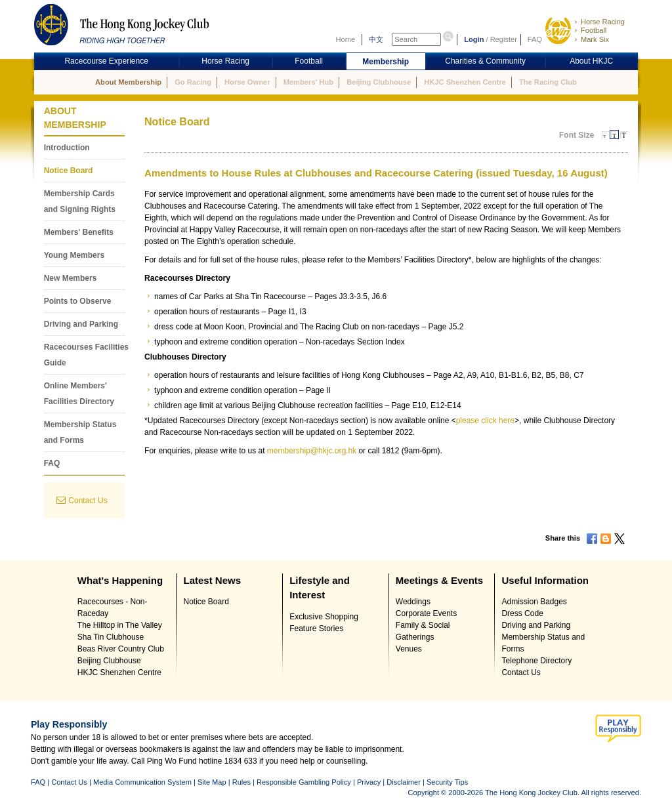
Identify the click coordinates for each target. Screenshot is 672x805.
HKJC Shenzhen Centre (465, 82)
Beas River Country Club (121, 649)
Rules (242, 782)
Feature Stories (316, 629)
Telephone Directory (536, 661)
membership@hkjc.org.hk (312, 451)
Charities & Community (485, 61)
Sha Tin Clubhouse (111, 637)
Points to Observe (78, 301)
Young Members (74, 255)
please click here (485, 421)
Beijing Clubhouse (379, 82)
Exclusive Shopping (324, 617)
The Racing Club (548, 82)
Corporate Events (426, 613)
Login (474, 39)
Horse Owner (247, 82)
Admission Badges (534, 602)
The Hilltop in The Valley (120, 625)
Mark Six (595, 39)
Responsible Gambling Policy (304, 782)
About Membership (128, 82)
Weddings (413, 602)
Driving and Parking (81, 324)
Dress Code (522, 613)
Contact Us (88, 501)
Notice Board (69, 171)
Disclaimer (404, 782)
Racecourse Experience (106, 61)
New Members (71, 278)
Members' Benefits (79, 232)
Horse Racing (603, 22)
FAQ (535, 39)
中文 (376, 39)
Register (504, 39)
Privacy (369, 782)
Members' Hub (308, 82)
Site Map (212, 782)
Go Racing (193, 82)
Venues (409, 649)
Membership (386, 62)
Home (346, 39)
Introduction (67, 148)
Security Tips (447, 782)
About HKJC (591, 61)
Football (594, 30)
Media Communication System (142, 782)
